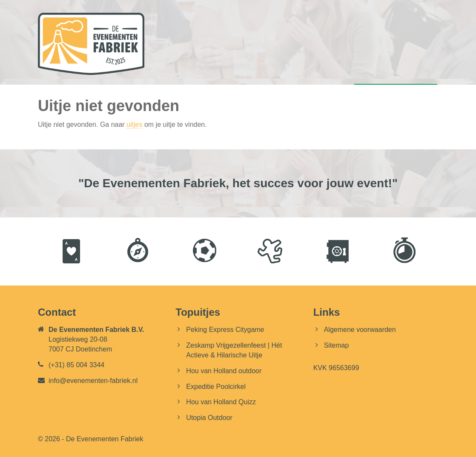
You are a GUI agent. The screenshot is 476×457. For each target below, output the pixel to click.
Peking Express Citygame (225, 330)
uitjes (134, 124)
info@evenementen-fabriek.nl (93, 381)
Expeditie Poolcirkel (216, 387)
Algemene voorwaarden (360, 330)
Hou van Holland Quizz (221, 402)
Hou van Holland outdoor (224, 371)
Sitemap (337, 345)
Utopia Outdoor (209, 418)
